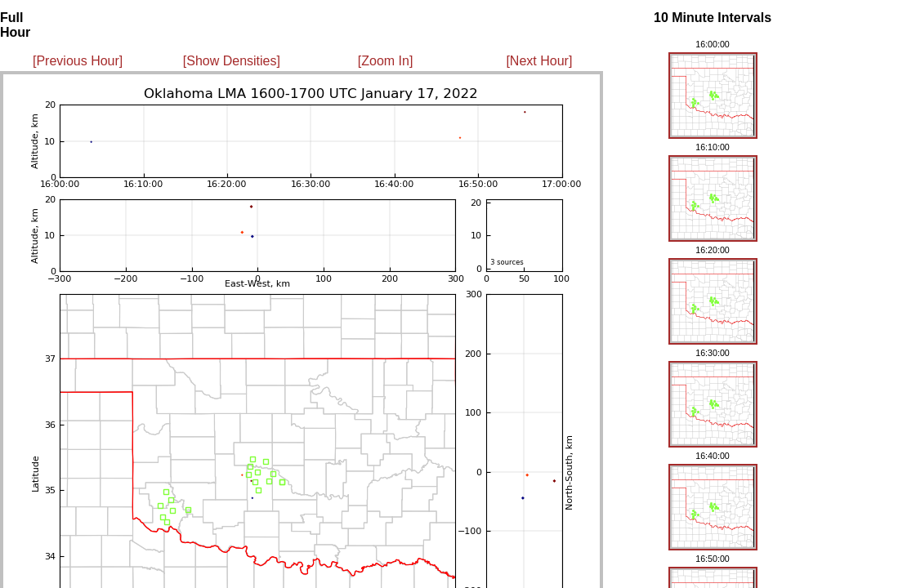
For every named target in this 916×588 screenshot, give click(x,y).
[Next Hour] (539, 61)
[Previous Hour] (78, 61)
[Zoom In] (386, 61)
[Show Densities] (232, 61)
